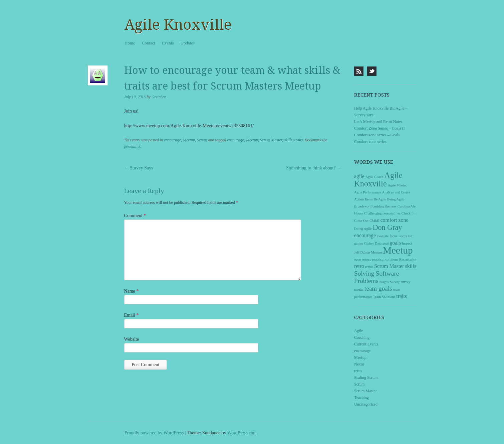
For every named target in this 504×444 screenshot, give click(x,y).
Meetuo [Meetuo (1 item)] (376, 252)
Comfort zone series (370, 142)
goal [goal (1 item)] (386, 243)
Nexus (359, 364)
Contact (149, 43)
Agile (359, 331)
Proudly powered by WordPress (154, 433)
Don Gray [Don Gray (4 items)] (387, 227)
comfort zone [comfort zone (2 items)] (395, 220)
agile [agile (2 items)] (359, 176)
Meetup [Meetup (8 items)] (398, 250)
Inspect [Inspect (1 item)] (407, 243)
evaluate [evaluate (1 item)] (383, 236)
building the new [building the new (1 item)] (385, 206)
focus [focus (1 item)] (394, 236)
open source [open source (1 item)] (363, 259)
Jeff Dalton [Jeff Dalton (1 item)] (362, 252)
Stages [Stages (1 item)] (384, 282)
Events (168, 43)
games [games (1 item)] (359, 243)
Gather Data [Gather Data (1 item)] (373, 243)
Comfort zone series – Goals (377, 135)
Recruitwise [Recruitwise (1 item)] (408, 259)
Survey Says (139, 168)
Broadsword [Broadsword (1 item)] (363, 206)
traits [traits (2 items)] (402, 296)
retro (358, 371)
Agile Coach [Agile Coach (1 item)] (374, 177)
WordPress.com (242, 433)
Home (130, 43)
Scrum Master (271, 140)
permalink (132, 146)
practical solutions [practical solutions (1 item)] (385, 259)
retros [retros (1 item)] (369, 267)
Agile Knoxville (178, 25)
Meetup (189, 140)
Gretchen (159, 97)
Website (132, 339)
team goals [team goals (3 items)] (378, 288)
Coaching (362, 337)
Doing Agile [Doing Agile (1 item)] (363, 229)
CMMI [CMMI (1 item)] (374, 221)
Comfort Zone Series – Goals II (380, 128)
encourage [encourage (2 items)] (365, 235)
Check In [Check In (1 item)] (408, 213)
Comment (135, 216)
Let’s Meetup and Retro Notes (378, 122)
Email (132, 315)
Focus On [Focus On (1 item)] (405, 236)
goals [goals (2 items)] (395, 243)
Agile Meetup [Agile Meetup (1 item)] (398, 185)
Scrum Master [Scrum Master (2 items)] (389, 266)
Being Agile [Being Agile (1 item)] (396, 199)
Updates (188, 43)
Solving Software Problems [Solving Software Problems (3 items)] (376, 277)
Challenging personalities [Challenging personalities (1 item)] (382, 213)
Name (132, 291)
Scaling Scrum (366, 378)
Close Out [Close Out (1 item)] (361, 221)
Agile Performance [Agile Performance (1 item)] (368, 192)
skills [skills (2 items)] (410, 266)
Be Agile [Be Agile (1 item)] (380, 199)
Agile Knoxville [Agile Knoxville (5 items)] (378, 179)
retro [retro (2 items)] (359, 266)
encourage (172, 140)
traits (299, 140)
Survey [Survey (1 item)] (395, 282)
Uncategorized (366, 404)
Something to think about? (314, 168)
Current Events (366, 344)
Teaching (361, 398)
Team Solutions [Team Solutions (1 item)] (384, 297)
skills (288, 140)
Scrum (202, 140)
